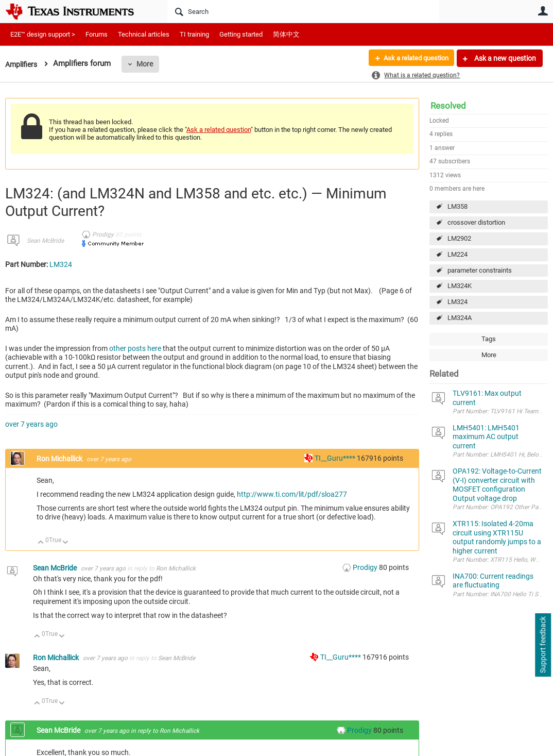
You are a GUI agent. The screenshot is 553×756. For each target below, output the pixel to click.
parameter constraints (480, 270)
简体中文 (286, 34)
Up (41, 543)
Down (66, 543)
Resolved (448, 106)
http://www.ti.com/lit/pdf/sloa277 (292, 494)
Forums (97, 34)
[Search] (303, 11)
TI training (194, 34)
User (543, 11)
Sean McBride (45, 241)
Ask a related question (412, 58)
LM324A (460, 318)
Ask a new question (504, 58)
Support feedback (543, 645)
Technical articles (144, 34)
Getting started (241, 34)
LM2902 (459, 238)
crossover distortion (476, 222)
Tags (489, 339)
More (148, 64)
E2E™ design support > (43, 34)
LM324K (460, 286)
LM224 (457, 254)
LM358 (457, 206)
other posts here (135, 348)
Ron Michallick (60, 459)
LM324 (457, 302)
